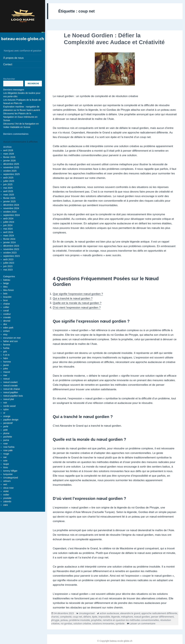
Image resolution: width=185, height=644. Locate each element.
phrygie (55, 620)
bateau (7, 280)
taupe (6, 464)
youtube (7, 498)
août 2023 (8, 259)
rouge (6, 454)
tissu (6, 467)
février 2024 (9, 239)
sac (5, 457)
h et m (6, 355)
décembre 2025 (11, 164)
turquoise (8, 474)
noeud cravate (10, 386)
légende (115, 617)
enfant (6, 331)
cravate (7, 317)
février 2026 (9, 157)
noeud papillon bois (13, 396)
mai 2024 (8, 229)
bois (5, 294)
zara (5, 505)
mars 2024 (9, 236)
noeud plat (9, 399)
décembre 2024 (11, 205)
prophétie (96, 620)
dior (5, 324)
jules (6, 369)
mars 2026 (9, 154)
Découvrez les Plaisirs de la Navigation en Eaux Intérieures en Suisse (20, 117)
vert (5, 484)
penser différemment (162, 617)
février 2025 (9, 198)
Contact (8, 64)
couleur (7, 314)
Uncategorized (11, 478)
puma (6, 440)
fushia (6, 348)
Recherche (33, 84)
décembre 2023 (11, 246)
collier (6, 307)
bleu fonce (9, 290)
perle (6, 426)
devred (7, 321)
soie (5, 461)
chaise (6, 304)
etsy (5, 334)
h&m (6, 358)
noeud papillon (11, 392)
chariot (55, 617)
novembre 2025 (11, 167)
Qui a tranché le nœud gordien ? (73, 298)
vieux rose (8, 488)
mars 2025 (9, 195)
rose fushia (9, 447)
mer (5, 375)
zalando (7, 501)
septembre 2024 (11, 215)
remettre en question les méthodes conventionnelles (131, 620)
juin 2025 (8, 184)
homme (7, 362)
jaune (6, 365)
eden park (8, 328)
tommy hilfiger (10, 471)
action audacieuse (109, 613)
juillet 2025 (9, 181)
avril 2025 (8, 191)
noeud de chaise (12, 389)
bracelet (7, 297)
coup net (77, 617)
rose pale (8, 450)
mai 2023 (8, 270)
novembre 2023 (11, 249)
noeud (6, 379)
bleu (5, 287)
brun (6, 300)
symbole (120, 623)
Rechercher (9, 79)
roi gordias (66, 623)
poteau (64, 620)
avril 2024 (8, 232)
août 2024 (8, 219)
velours (7, 481)
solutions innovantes (103, 623)
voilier (6, 495)
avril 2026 (8, 150)
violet (6, 491)
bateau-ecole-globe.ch (23, 39)
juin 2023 (8, 266)
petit (5, 430)
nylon (6, 409)
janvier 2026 (9, 161)
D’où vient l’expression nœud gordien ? (77, 308)
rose (5, 444)
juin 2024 (8, 225)
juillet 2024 (9, 222)
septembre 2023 (11, 256)
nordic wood (9, 406)
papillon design (11, 420)
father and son (11, 341)
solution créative (82, 623)
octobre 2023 (10, 253)
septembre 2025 (11, 174)
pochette (8, 437)
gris (5, 351)
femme (7, 345)
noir (5, 403)
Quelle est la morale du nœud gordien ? (77, 303)
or (4, 413)
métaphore (127, 617)
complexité (66, 617)
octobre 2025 (10, 171)
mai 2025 (8, 188)
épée (95, 617)
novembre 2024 (11, 208)
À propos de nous (13, 58)
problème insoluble (80, 620)
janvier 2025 (9, 201)
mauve (7, 372)
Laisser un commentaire (142, 623)
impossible (104, 617)
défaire (87, 617)
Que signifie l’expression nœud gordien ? (78, 294)
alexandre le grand (130, 613)
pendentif (8, 423)
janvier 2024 (9, 242)
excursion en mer (12, 338)
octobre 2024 (10, 212)
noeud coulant (10, 382)
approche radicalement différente (159, 613)
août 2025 (8, 178)
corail (6, 311)
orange (7, 416)
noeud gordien (142, 617)
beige (6, 283)
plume (6, 433)
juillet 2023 (9, 263)
